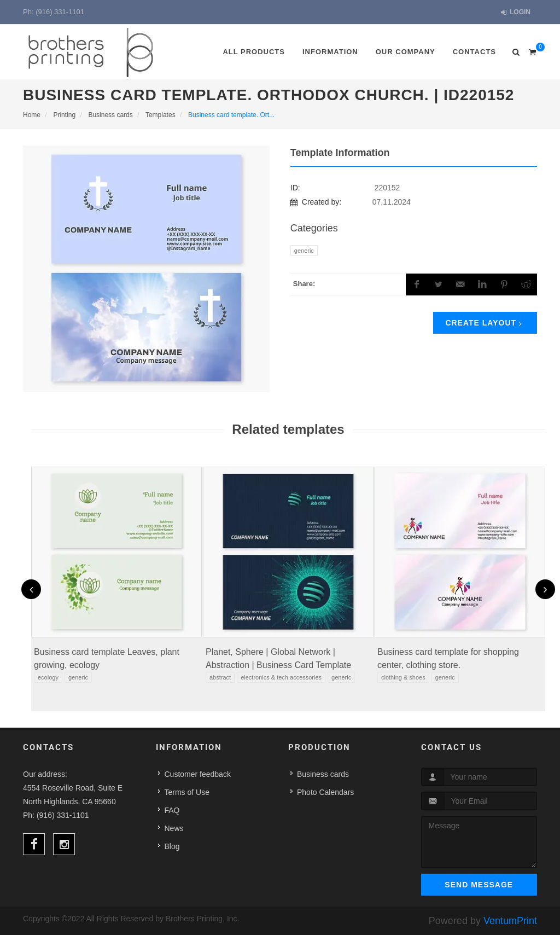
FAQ (172, 810)
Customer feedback (198, 774)
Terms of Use (187, 792)
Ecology (48, 677)
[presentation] (31, 589)
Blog (172, 846)
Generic (304, 251)
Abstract (220, 677)
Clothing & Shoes (403, 677)
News (174, 828)
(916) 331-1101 (60, 12)
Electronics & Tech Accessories (281, 677)
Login (516, 12)
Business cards (323, 774)
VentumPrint (510, 921)
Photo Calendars (325, 792)
